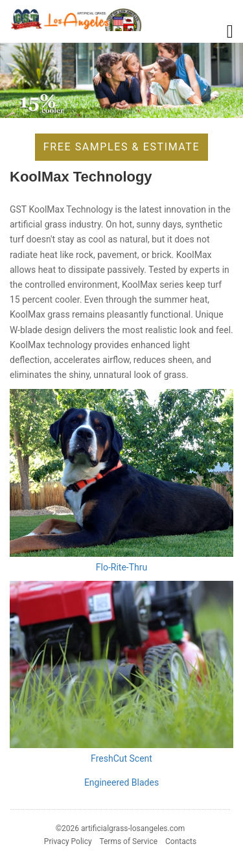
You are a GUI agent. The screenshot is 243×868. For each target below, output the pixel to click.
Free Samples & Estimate (121, 147)
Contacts (181, 841)
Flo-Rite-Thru (121, 567)
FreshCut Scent (121, 758)
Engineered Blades (121, 782)
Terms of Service (128, 841)
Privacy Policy (68, 841)
